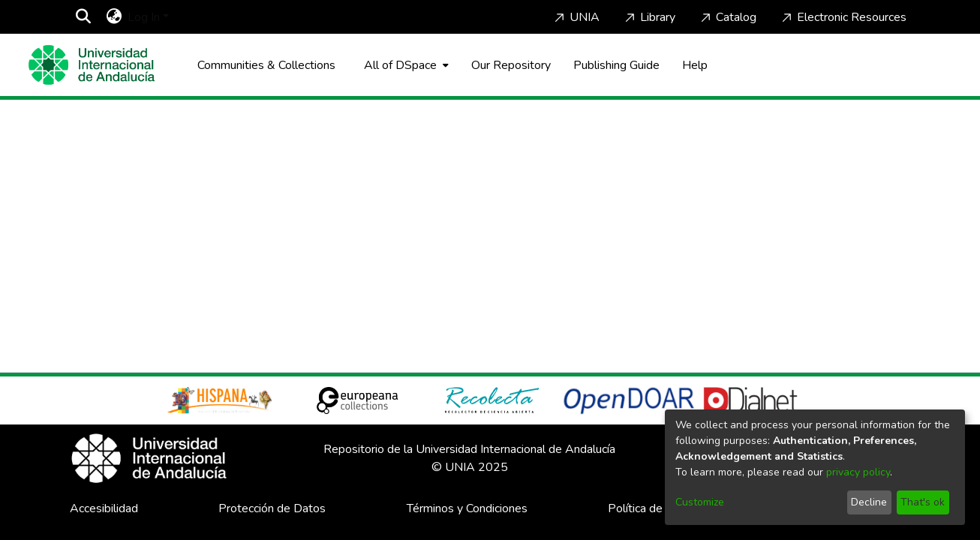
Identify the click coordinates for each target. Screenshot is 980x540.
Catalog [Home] (727, 17)
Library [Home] (649, 17)
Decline (869, 502)
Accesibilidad (104, 508)
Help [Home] (695, 65)
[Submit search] (83, 17)
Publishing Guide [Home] (616, 65)
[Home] (92, 65)
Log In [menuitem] (144, 17)
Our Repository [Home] (511, 65)
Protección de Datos (272, 508)
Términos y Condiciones (467, 508)
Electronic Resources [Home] (843, 17)
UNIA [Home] (576, 17)
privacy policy (858, 472)
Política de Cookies (657, 508)
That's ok (923, 502)
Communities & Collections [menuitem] (266, 65)
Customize (700, 502)
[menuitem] (114, 17)
